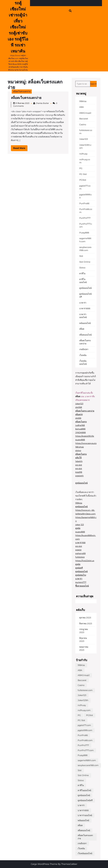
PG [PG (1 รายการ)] (79, 715)
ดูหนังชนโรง (81, 575)
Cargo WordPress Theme (44, 864)
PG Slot (83, 174)
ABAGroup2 (85, 113)
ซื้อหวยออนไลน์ (82, 586)
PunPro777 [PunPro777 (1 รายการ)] (83, 745)
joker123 (79, 404)
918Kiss (83, 101)
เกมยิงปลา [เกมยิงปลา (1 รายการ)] (82, 843)
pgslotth (79, 476)
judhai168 (80, 425)
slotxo (78, 450)
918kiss (79, 503)
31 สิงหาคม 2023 (22, 103)
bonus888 (80, 429)
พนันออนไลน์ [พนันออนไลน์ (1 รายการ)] (83, 820)
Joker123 (84, 139)
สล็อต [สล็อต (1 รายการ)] (80, 825)
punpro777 (81, 582)
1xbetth (79, 461)
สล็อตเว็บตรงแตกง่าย (22, 91)
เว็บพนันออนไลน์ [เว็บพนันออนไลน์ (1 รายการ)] (85, 853)
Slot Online (85, 262)
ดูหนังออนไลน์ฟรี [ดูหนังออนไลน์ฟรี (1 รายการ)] (85, 800)
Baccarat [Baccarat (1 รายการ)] (82, 680)
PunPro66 (84, 203)
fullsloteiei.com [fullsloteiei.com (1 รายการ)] (85, 690)
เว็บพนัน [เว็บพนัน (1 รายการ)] (81, 848)
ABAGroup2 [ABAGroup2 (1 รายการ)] (84, 675)
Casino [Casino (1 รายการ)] (81, 685)
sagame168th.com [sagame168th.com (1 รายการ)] (87, 760)
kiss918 (79, 472)
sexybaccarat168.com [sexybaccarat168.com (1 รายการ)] (88, 765)
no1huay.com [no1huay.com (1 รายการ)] (84, 710)
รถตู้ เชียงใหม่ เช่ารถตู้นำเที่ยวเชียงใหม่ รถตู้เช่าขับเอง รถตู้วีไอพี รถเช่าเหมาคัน (18, 27)
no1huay (83, 154)
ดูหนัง (78, 528)
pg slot (79, 465)
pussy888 (80, 440)
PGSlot (83, 180)
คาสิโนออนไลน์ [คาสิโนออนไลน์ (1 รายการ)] (84, 790)
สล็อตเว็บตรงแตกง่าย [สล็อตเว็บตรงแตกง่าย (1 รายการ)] (85, 837)
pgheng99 (80, 553)
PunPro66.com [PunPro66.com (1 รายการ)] (85, 740)
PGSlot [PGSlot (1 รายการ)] (90, 715)
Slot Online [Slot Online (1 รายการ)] (83, 775)
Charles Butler (42, 103)
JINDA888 (81, 432)
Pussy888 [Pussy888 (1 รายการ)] (83, 755)
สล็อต (82, 329)
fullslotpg (80, 557)
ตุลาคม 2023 (85, 618)
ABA (82, 107)
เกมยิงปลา (84, 349)
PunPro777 (85, 218)
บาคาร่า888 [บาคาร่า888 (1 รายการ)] (83, 810)
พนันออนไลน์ (85, 323)
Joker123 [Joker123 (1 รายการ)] (82, 695)
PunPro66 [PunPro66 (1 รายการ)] (83, 735)
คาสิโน (82, 273)
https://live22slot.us (85, 561)
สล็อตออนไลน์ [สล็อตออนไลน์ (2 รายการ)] (84, 830)
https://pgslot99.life (85, 436)
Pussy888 (84, 233)
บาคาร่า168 (80, 543)
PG (81, 168)
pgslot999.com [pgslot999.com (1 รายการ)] (85, 730)
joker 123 (80, 525)
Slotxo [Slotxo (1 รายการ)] (81, 780)
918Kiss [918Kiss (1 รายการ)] (81, 665)
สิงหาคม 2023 (86, 623)
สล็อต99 (79, 414)
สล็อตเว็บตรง (81, 422)
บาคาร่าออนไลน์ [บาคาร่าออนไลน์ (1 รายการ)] (85, 815)
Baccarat (84, 119)
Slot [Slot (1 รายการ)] (80, 770)
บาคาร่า (83, 303)
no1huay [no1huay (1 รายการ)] (82, 705)
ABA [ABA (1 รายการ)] (80, 670)
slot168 (79, 407)
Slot (81, 256)
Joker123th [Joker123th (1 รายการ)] (83, 700)
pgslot (78, 550)
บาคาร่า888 (85, 308)
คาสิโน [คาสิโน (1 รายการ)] (81, 785)
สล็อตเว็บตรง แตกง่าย (85, 411)
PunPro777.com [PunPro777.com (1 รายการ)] (86, 750)
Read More (20, 149)
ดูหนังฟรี (79, 568)
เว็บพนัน (83, 355)
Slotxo (82, 268)
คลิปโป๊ (78, 458)
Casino (83, 124)
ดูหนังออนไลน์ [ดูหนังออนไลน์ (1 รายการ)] (84, 795)
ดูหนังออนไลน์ (85, 288)
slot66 (78, 418)
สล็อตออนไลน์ (85, 335)
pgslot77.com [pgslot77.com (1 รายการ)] (84, 725)
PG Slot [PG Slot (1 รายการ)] (81, 720)
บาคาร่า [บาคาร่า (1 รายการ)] (81, 805)
